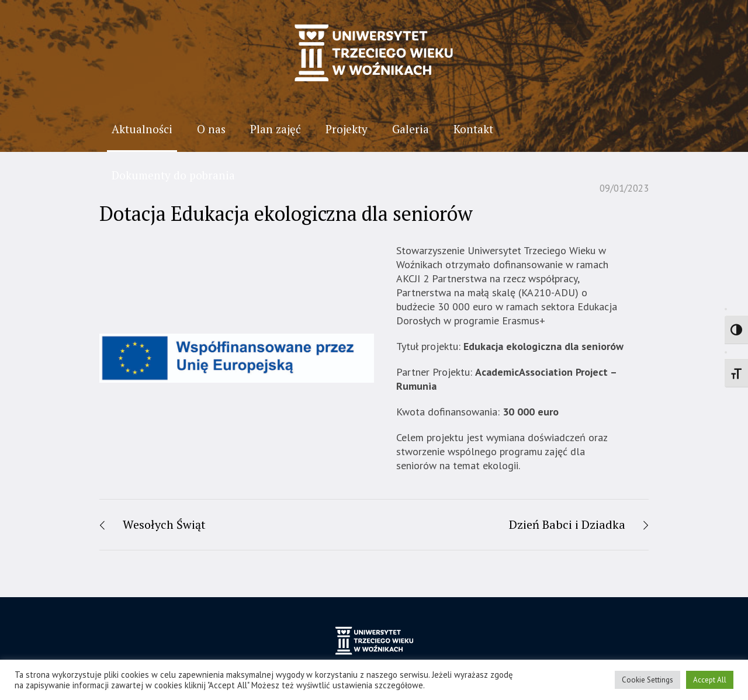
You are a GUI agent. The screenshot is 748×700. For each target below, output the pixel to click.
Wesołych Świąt (164, 524)
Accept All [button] (710, 680)
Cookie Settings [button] (647, 680)
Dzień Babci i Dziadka (567, 524)
